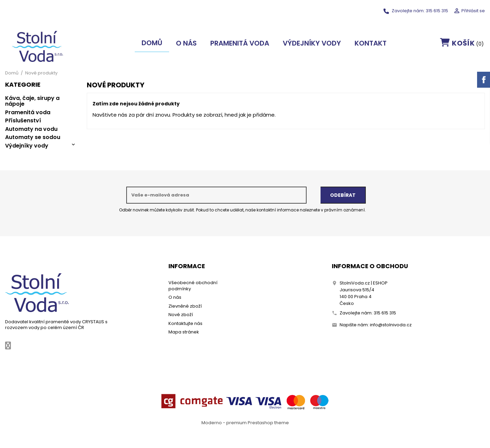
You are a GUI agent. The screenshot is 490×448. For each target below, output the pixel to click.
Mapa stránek (184, 332)
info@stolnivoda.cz (391, 325)
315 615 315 (437, 11)
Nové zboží (181, 315)
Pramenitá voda (240, 43)
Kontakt (371, 43)
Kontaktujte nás (185, 323)
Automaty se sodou (33, 137)
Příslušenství (23, 121)
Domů (152, 43)
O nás (186, 43)
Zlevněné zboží (185, 306)
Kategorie (23, 85)
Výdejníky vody (312, 43)
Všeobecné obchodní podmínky (193, 286)
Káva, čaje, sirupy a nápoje (32, 101)
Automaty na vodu (31, 129)
